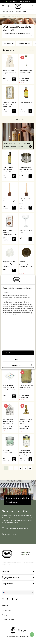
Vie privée (5, 606)
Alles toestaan (19, 353)
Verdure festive (9, 43)
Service (6, 571)
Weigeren (18, 359)
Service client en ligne (9, 534)
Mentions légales (7, 610)
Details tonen (22, 365)
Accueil (4, 16)
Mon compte (8, 6)
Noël (9, 16)
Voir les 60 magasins (12, 502)
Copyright (5, 615)
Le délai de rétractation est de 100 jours (19, 1)
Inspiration (8, 584)
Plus (32, 36)
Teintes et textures (24, 43)
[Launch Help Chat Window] (32, 635)
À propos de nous (11, 578)
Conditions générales (8, 619)
